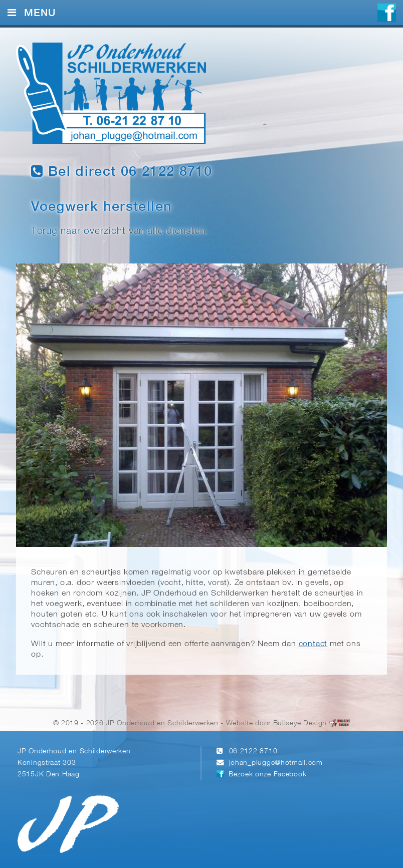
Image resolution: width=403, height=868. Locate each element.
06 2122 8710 (253, 752)
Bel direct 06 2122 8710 (122, 171)
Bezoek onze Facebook (267, 775)
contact (313, 644)
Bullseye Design (300, 724)
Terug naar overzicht (78, 231)
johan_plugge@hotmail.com (276, 763)
